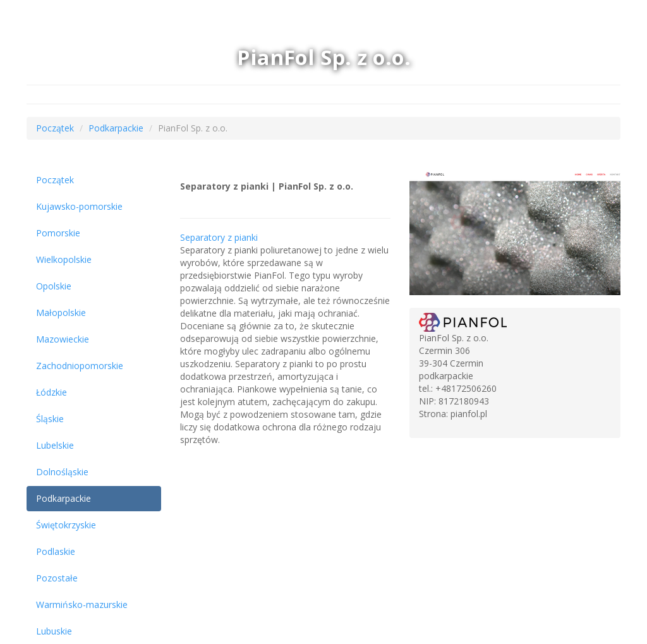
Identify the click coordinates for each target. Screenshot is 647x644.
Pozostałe (57, 578)
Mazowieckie (63, 339)
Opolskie (54, 286)
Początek (55, 128)
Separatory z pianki (219, 237)
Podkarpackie (116, 128)
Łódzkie (51, 392)
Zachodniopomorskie (80, 366)
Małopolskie (61, 313)
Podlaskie (56, 551)
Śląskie (50, 419)
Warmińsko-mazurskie (82, 605)
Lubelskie (55, 445)
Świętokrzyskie (66, 525)
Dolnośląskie (62, 472)
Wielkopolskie (64, 259)
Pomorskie (58, 233)
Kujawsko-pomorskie (79, 206)
